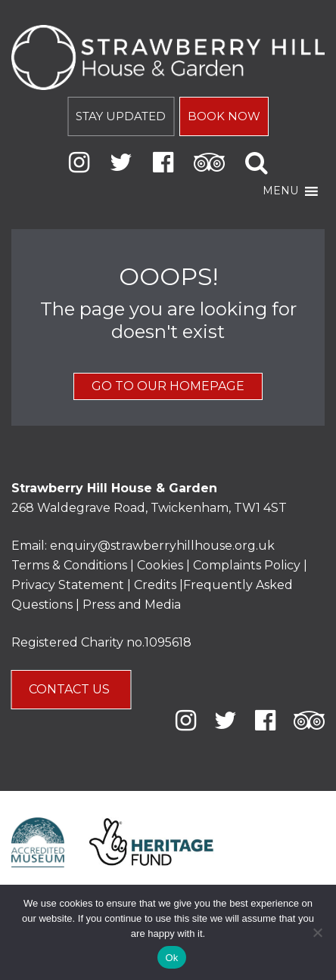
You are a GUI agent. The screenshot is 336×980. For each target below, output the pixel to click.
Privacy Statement (68, 585)
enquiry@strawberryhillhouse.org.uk (162, 546)
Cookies (162, 565)
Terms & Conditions (69, 565)
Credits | (159, 585)
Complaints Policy (247, 565)
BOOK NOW (224, 116)
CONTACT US (71, 689)
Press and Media (132, 605)
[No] (317, 932)
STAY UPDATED (121, 116)
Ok (171, 958)
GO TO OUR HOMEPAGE (168, 386)
